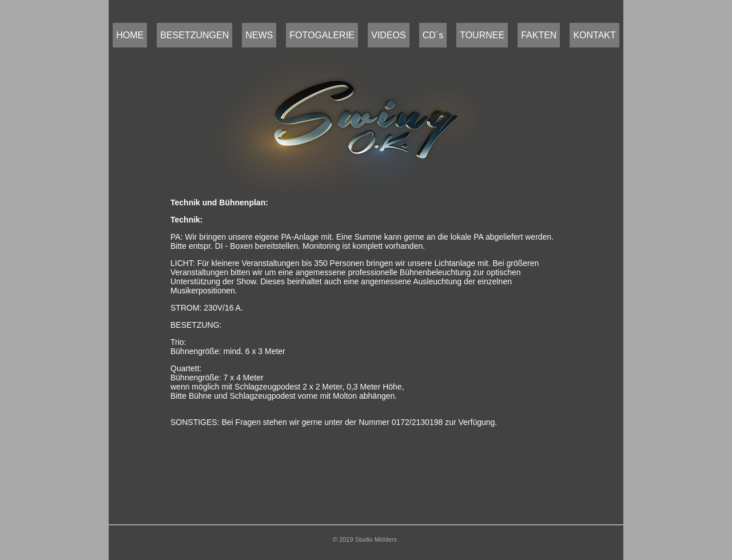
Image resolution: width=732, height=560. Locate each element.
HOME (130, 35)
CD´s (433, 35)
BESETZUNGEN (194, 35)
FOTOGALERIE (322, 35)
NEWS (259, 35)
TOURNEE (482, 35)
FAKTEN (539, 35)
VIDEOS (388, 35)
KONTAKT (594, 35)
